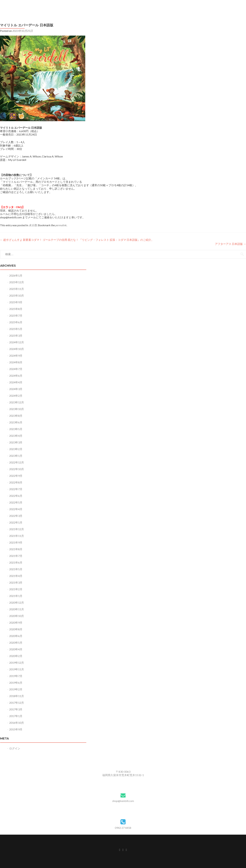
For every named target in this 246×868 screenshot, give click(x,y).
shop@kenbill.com (123, 801)
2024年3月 (16, 389)
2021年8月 (16, 549)
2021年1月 (16, 596)
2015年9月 (16, 729)
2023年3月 (16, 442)
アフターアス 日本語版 (230, 244)
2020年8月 (16, 629)
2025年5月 (16, 329)
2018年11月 (17, 696)
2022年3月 (16, 516)
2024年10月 (17, 349)
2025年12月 (17, 282)
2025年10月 (17, 295)
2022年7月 (16, 489)
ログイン (15, 748)
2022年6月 (16, 496)
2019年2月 (16, 689)
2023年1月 (16, 456)
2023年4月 (16, 436)
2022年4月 (16, 509)
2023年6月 (16, 422)
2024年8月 (16, 362)
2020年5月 (16, 643)
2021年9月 (16, 542)
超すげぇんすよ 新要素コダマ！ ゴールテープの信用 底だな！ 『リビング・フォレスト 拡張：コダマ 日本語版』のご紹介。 (77, 240)
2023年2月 (16, 449)
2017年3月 (16, 709)
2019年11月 (17, 669)
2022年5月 (16, 502)
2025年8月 (16, 309)
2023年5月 (16, 429)
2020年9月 (16, 623)
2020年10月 (17, 616)
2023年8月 (16, 416)
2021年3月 (16, 582)
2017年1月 (16, 716)
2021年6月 (16, 562)
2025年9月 (16, 302)
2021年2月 (16, 589)
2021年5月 (16, 569)
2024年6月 (16, 376)
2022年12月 (17, 462)
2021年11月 (17, 536)
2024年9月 (16, 356)
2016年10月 (17, 723)
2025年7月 (16, 315)
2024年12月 (17, 342)
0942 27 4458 (123, 828)
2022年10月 (17, 469)
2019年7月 (16, 676)
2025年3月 (16, 336)
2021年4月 (16, 576)
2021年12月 (17, 529)
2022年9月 (16, 476)
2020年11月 (17, 609)
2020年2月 (16, 656)
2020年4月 (16, 649)
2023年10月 (17, 409)
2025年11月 (17, 289)
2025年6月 (16, 322)
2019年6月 (16, 683)
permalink (61, 225)
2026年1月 (16, 275)
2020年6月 (16, 636)
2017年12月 (17, 703)
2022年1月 (16, 522)
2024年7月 (16, 369)
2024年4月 (16, 382)
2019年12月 (17, 663)
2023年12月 (17, 402)
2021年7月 (16, 556)
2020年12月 (17, 602)
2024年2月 (16, 396)
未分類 (33, 225)
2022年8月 (16, 482)
